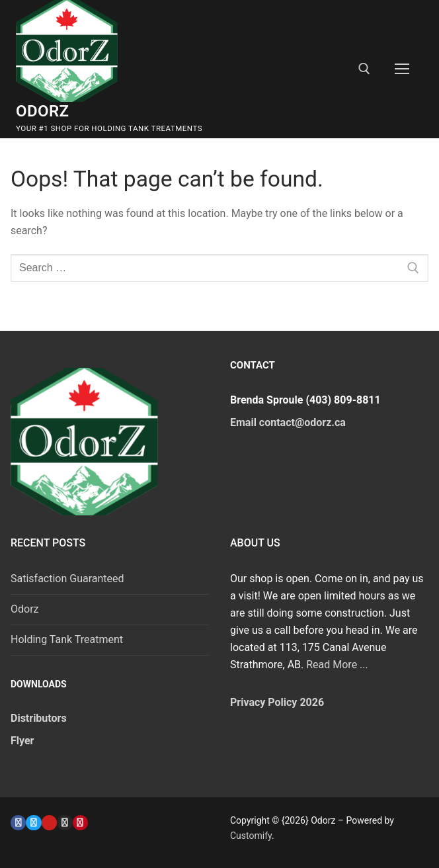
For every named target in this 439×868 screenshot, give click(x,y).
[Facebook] (18, 823)
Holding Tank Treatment (67, 639)
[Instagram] (64, 823)
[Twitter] (33, 823)
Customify (251, 836)
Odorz (43, 111)
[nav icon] (402, 69)
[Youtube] (49, 823)
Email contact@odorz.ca (288, 422)
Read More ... (337, 665)
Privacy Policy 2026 (277, 702)
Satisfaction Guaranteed (67, 579)
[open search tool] (364, 69)
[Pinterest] (80, 823)
